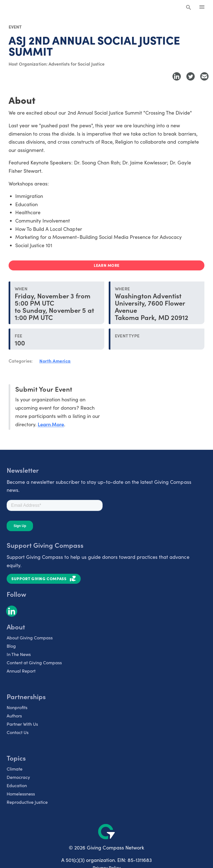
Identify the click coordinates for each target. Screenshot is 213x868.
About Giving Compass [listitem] (30, 638)
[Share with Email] (204, 76)
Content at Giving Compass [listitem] (34, 662)
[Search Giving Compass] (189, 8)
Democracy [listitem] (18, 777)
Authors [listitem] (14, 716)
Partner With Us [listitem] (22, 724)
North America (55, 361)
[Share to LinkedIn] (177, 76)
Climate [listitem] (15, 769)
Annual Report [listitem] (21, 671)
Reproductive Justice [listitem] (27, 802)
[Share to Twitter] (191, 76)
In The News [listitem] (19, 654)
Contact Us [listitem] (18, 732)
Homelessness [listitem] (21, 794)
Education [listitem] (17, 785)
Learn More (51, 424)
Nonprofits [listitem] (17, 707)
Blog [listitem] (11, 646)
